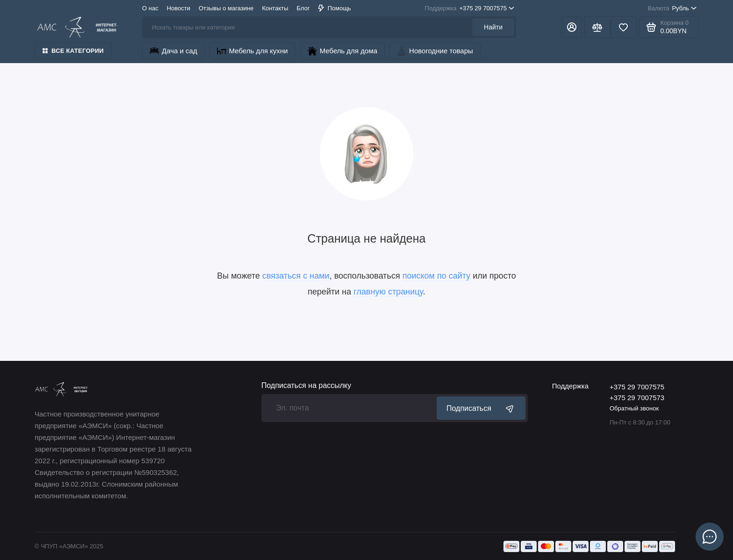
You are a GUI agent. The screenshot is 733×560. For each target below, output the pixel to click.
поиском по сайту (437, 276)
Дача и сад (173, 51)
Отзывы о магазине (226, 8)
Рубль (672, 8)
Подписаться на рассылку (306, 386)
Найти (493, 27)
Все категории (73, 51)
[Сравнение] (597, 27)
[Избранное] (624, 27)
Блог (303, 8)
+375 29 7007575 (470, 8)
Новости (179, 8)
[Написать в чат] (710, 537)
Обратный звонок (634, 408)
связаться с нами (296, 276)
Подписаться (481, 408)
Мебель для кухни (252, 51)
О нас (150, 8)
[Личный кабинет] (572, 27)
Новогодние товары (435, 51)
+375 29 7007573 (637, 398)
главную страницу (388, 292)
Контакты (275, 8)
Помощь (335, 8)
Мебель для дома (342, 51)
